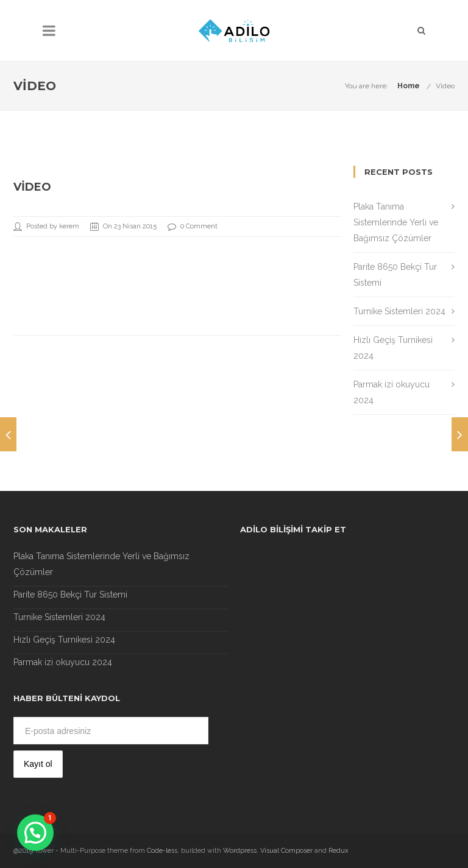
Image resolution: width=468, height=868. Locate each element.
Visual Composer (286, 851)
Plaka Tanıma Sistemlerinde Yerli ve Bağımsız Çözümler (396, 222)
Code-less (162, 851)
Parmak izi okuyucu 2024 (63, 662)
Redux (339, 851)
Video (445, 86)
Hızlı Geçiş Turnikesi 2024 (64, 640)
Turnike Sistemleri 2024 (399, 311)
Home (409, 86)
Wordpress (240, 851)
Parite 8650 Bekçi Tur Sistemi (70, 595)
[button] (35, 833)
